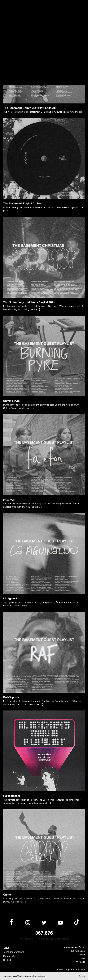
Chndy (7, 894)
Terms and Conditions (14, 952)
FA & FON (9, 500)
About (6, 948)
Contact (7, 960)
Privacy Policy (10, 956)
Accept (82, 976)
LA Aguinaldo (12, 598)
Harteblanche (12, 796)
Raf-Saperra (11, 697)
